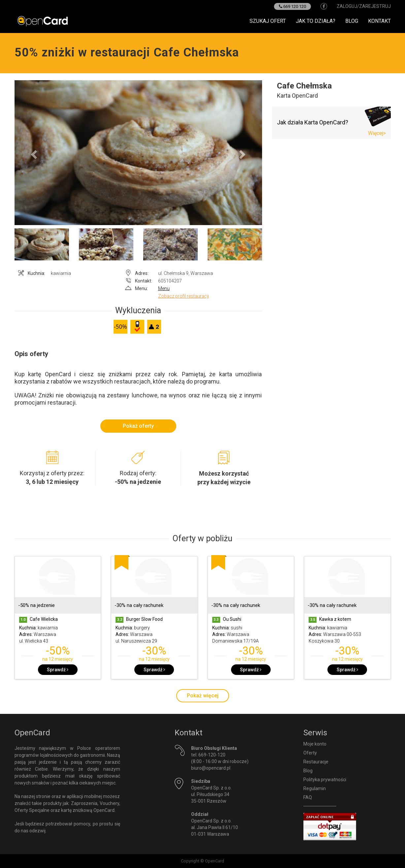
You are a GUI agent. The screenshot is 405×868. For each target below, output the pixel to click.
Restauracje (316, 762)
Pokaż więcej (203, 696)
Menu (164, 288)
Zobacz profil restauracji (184, 296)
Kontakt (379, 21)
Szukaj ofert (268, 21)
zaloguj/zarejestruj (364, 6)
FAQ (308, 797)
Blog (352, 21)
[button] (33, 153)
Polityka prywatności (325, 780)
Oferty (310, 753)
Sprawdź (58, 670)
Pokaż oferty (138, 426)
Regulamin (315, 788)
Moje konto (315, 744)
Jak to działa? (316, 21)
